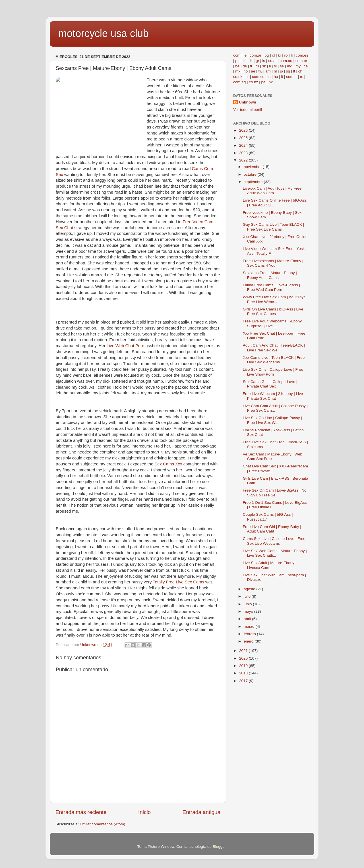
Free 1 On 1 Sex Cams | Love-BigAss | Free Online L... (275, 505)
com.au (286, 61)
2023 (244, 153)
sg (288, 71)
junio (248, 604)
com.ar (256, 55)
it (282, 77)
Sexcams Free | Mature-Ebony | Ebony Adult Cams (270, 275)
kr (279, 55)
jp (281, 71)
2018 (244, 673)
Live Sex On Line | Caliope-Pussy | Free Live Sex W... (272, 420)
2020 (244, 658)
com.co (258, 77)
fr (251, 66)
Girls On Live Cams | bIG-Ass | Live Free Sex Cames (273, 311)
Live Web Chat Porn (126, 346)
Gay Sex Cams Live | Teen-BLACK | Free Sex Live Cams (273, 227)
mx (238, 71)
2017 (244, 681)
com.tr (291, 77)
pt (237, 61)
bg (267, 55)
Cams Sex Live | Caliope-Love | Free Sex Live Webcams (274, 541)
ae (253, 71)
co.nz (253, 82)
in (269, 77)
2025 (244, 138)
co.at (272, 61)
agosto (250, 589)
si (275, 66)
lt (294, 71)
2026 (244, 130)
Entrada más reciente (81, 812)
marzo (250, 626)
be (237, 66)
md (290, 66)
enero (249, 641)
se (282, 66)
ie (245, 55)
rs (302, 77)
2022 (244, 160)
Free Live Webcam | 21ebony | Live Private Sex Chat (273, 396)
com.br (301, 61)
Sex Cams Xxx (168, 464)
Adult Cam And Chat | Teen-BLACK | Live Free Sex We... (274, 348)
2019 (244, 666)
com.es (302, 55)
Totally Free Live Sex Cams (178, 582)
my (298, 66)
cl (273, 55)
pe (263, 82)
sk (264, 66)
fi (292, 55)
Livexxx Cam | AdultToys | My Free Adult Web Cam (272, 191)
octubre (251, 174)
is (264, 61)
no (246, 71)
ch (300, 71)
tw (260, 71)
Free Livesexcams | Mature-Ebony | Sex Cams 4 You (273, 263)
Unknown (248, 102)
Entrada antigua (201, 812)
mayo (249, 611)
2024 (244, 145)
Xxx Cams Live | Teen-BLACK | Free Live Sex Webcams (274, 360)
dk (251, 61)
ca (306, 66)
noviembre (253, 167)
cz (244, 61)
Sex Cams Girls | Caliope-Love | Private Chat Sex (270, 384)
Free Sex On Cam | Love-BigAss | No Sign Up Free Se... (275, 493)
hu (276, 77)
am (268, 71)
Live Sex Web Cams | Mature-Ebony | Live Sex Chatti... (275, 553)
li (270, 66)
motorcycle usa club (104, 33)
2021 (244, 651)
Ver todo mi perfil (248, 110)
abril (248, 619)
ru (257, 66)
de (245, 66)
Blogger (219, 847)
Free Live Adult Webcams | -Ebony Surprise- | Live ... (272, 323)
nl (275, 71)
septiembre (254, 182)
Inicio (144, 812)
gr (257, 61)
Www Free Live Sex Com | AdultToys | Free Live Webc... (275, 299)
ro (286, 55)
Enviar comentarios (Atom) (103, 824)
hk (271, 82)
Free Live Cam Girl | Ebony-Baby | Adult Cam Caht (272, 529)
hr (247, 77)
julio (248, 596)
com (237, 55)
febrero (250, 634)
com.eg (239, 82)
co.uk (238, 77)
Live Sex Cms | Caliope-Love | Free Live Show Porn (273, 372)
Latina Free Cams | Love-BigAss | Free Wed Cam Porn (271, 287)
